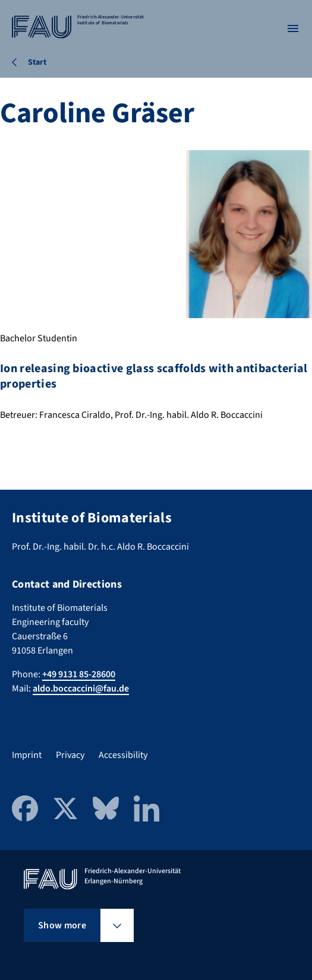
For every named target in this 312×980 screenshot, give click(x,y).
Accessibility (123, 755)
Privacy (70, 755)
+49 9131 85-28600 (79, 674)
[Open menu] (293, 28)
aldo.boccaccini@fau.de (81, 689)
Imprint (27, 755)
